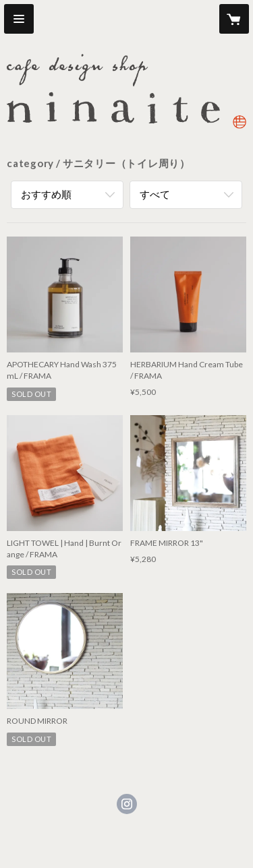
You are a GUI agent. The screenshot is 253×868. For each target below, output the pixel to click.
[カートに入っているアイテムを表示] (234, 19)
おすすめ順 (46, 194)
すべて (155, 194)
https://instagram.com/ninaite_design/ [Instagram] (127, 804)
